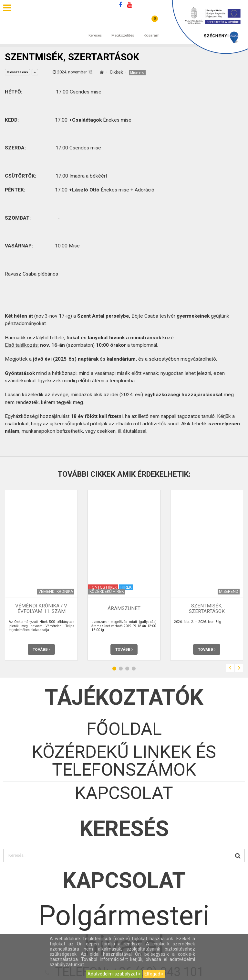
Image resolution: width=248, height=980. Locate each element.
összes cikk (17, 72)
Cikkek (116, 72)
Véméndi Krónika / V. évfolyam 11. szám (41, 609)
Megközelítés (123, 29)
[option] (41, 575)
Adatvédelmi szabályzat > (114, 974)
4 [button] (134, 669)
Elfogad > (154, 974)
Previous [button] (230, 668)
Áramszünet (124, 609)
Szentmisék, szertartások (207, 609)
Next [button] (239, 668)
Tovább (41, 649)
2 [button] (121, 669)
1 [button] (114, 669)
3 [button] (127, 669)
